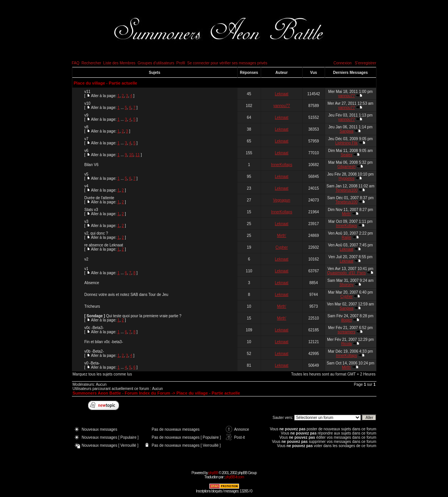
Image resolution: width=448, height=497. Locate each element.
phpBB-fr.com (235, 477)
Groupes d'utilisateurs (156, 63)
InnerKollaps (282, 165)
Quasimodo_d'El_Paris (347, 273)
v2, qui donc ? (96, 233)
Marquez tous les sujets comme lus (102, 374)
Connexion (343, 63)
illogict (346, 320)
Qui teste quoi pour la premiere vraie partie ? (144, 316)
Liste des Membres (119, 63)
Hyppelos (346, 178)
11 (138, 155)
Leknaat (282, 94)
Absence (92, 283)
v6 (87, 151)
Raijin (347, 237)
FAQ (76, 63)
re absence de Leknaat (104, 245)
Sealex (347, 155)
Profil (181, 63)
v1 (87, 269)
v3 (87, 221)
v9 (87, 115)
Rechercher (91, 63)
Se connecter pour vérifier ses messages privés (227, 63)
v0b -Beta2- (94, 351)
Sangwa (346, 131)
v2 (87, 259)
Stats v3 (91, 210)
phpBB (213, 473)
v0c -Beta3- (94, 328)
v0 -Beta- (92, 363)
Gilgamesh (346, 167)
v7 (87, 139)
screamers (347, 332)
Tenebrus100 (346, 190)
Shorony (347, 285)
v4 (87, 186)
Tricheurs (92, 306)
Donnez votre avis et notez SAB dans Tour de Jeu (127, 295)
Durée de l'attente (100, 198)
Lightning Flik (347, 143)
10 (131, 155)
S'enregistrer (365, 63)
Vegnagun (281, 200)
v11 (88, 92)
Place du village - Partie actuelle (106, 83)
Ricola (346, 344)
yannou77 (346, 96)
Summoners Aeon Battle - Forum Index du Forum (122, 393)
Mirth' (346, 214)
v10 (88, 103)
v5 (87, 174)
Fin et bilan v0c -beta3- (104, 342)
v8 (87, 127)
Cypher (282, 247)
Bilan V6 (92, 165)
